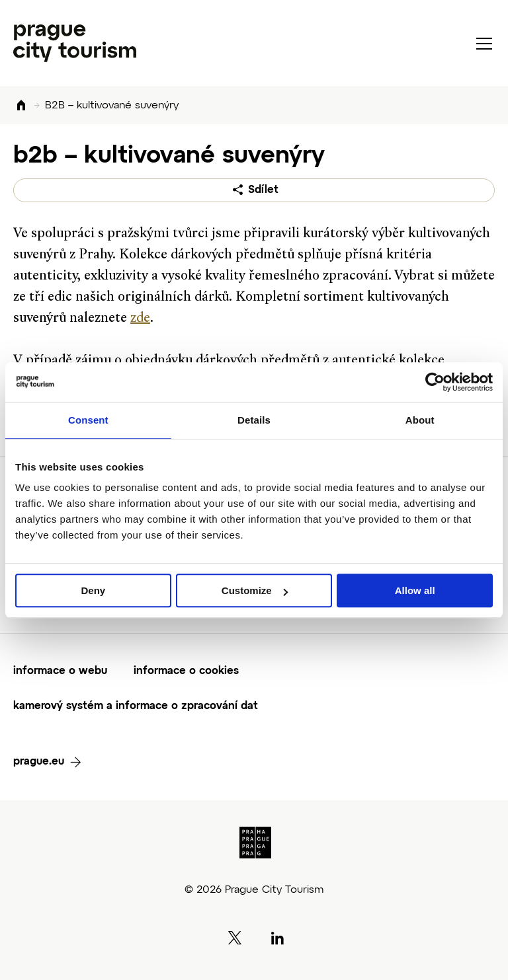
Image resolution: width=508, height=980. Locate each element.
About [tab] (420, 420)
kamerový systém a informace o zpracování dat (136, 706)
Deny (93, 590)
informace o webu (60, 671)
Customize (255, 590)
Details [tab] (254, 420)
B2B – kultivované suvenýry (112, 106)
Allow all (415, 590)
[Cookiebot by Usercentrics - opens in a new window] (435, 382)
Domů (21, 106)
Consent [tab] (88, 420)
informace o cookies (186, 671)
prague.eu (39, 762)
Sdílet (263, 190)
